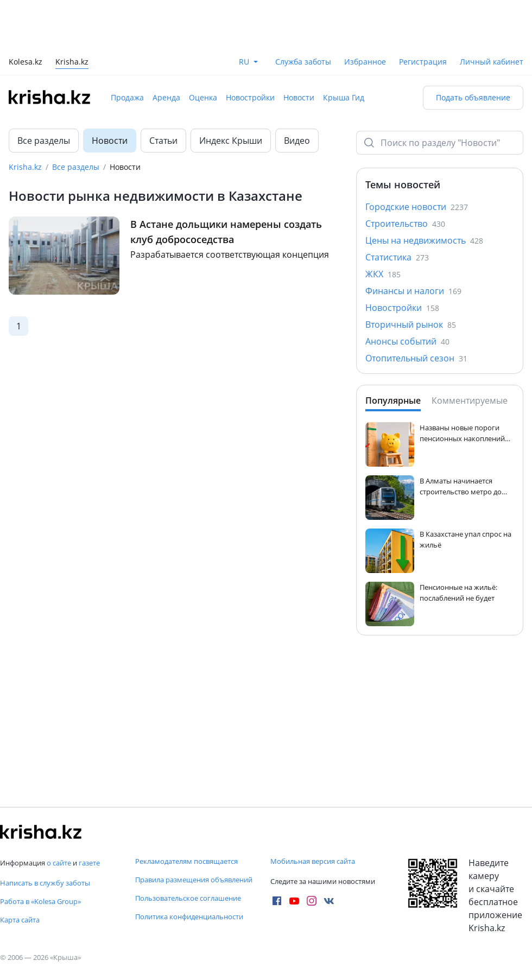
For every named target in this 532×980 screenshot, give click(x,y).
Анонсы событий (407, 341)
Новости (299, 97)
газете (89, 863)
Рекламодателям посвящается (186, 861)
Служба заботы (303, 62)
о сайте (59, 863)
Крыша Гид (344, 97)
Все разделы (44, 141)
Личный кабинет (492, 62)
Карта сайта (20, 920)
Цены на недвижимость (424, 240)
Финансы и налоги (413, 291)
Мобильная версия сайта (313, 861)
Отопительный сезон (416, 358)
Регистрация (423, 62)
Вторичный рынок (411, 324)
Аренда (166, 97)
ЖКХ (383, 274)
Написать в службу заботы (45, 883)
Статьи (163, 141)
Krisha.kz (25, 167)
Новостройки (250, 97)
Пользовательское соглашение (188, 898)
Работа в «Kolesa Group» (40, 901)
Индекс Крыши (231, 141)
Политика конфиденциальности (189, 917)
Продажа (127, 97)
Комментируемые (470, 400)
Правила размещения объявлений (194, 880)
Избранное (365, 62)
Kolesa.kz (26, 63)
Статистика (397, 257)
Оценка (203, 97)
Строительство (405, 224)
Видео (297, 141)
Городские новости (417, 207)
